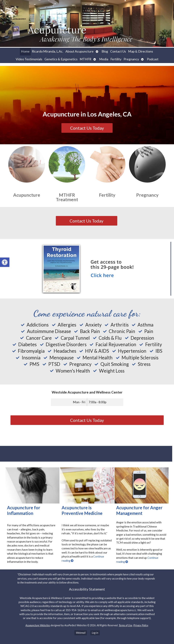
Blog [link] (105, 51)
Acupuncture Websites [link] (38, 625)
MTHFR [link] (85, 59)
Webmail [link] (81, 633)
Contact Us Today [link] (87, 128)
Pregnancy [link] (131, 59)
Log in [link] (95, 633)
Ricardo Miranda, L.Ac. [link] (48, 51)
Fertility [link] (116, 59)
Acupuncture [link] (27, 195)
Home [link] (25, 51)
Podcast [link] (153, 59)
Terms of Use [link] (125, 625)
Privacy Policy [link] (141, 625)
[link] (5, 262)
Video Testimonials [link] (29, 59)
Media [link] (104, 59)
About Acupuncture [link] (80, 51)
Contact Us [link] (118, 51)
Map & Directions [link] (141, 51)
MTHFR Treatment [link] (67, 197)
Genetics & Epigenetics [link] (61, 59)
